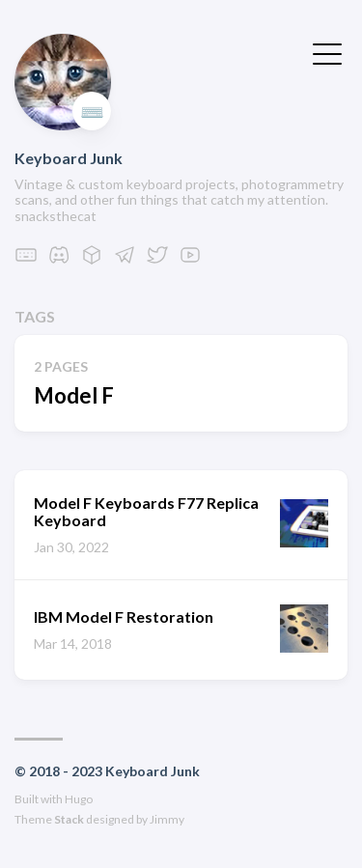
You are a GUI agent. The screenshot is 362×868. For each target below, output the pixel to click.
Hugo (79, 799)
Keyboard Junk (69, 158)
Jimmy (167, 819)
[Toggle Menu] (327, 52)
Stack (69, 819)
